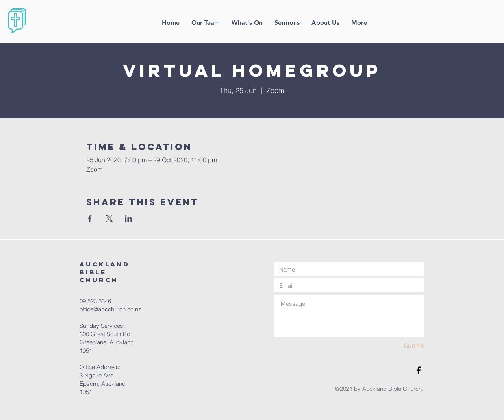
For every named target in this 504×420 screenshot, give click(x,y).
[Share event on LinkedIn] (129, 218)
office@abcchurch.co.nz (110, 309)
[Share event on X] (109, 218)
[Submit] (396, 346)
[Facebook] (419, 370)
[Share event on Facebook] (90, 218)
